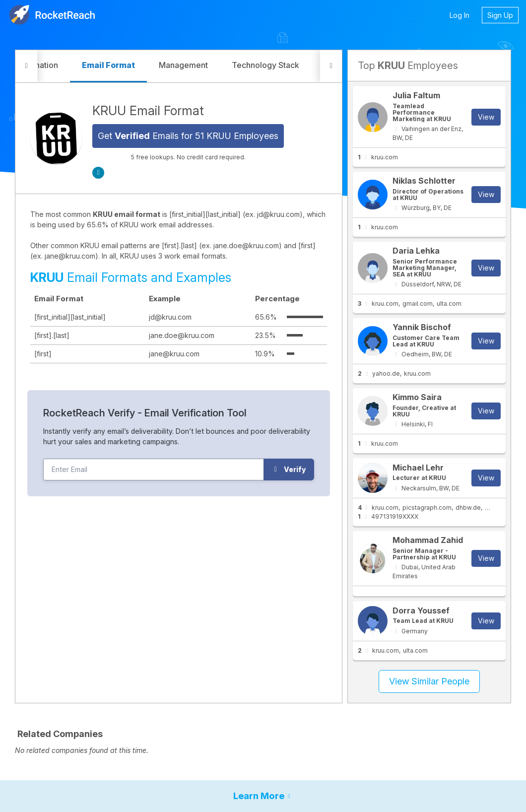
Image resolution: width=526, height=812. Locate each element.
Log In (460, 15)
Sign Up (500, 15)
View (486, 117)
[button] (26, 66)
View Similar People (429, 681)
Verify (289, 469)
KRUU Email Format (148, 111)
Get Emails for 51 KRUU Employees (188, 136)
